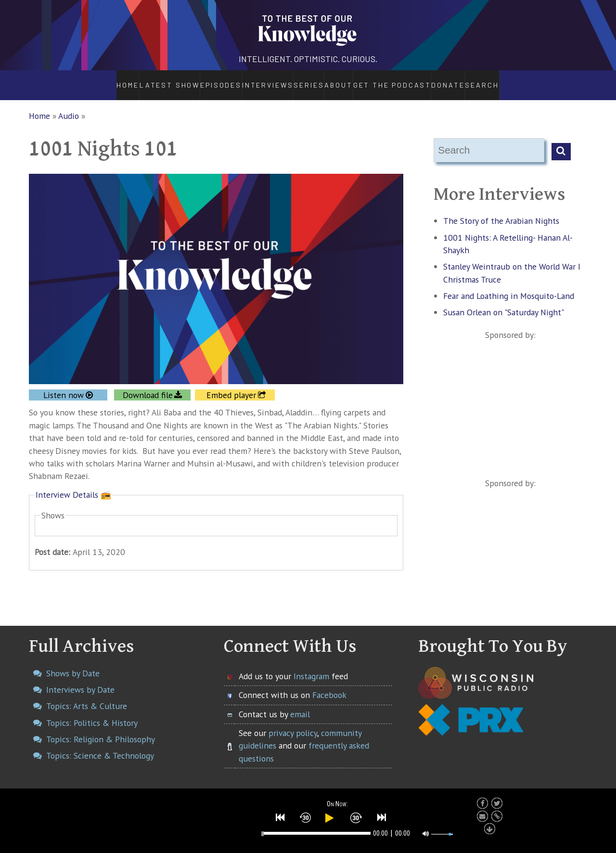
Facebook (329, 685)
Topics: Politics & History (92, 712)
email (300, 704)
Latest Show (145, 80)
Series (298, 80)
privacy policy (293, 722)
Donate (473, 80)
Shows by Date (73, 663)
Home (102, 80)
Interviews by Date (80, 679)
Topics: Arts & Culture (87, 696)
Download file (148, 384)
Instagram (311, 666)
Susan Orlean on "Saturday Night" (504, 302)
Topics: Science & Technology (100, 745)
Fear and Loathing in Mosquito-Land (509, 285)
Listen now (64, 384)
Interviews (242, 80)
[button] (281, 815)
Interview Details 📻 (73, 484)
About (346, 80)
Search (510, 80)
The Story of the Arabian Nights (501, 211)
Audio (69, 105)
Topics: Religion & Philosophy (101, 729)
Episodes (193, 80)
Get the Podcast (409, 80)
